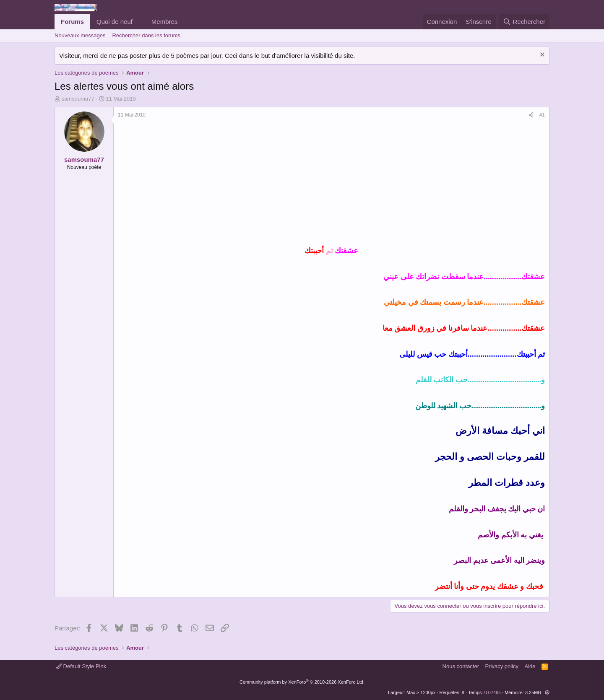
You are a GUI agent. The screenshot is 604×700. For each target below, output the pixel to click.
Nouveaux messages (80, 35)
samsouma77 (78, 99)
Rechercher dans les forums (146, 35)
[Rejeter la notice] (541, 56)
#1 (542, 115)
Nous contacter (461, 666)
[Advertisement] (188, 183)
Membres (165, 22)
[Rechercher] (524, 22)
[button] (139, 22)
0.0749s (493, 692)
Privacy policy (502, 666)
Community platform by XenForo (302, 682)
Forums (72, 22)
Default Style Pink (81, 666)
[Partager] (531, 115)
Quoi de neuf (115, 22)
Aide (530, 666)
